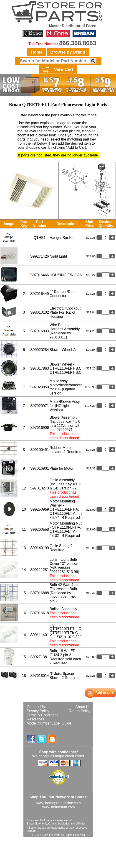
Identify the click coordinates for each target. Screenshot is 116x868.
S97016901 (40, 468)
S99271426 (40, 256)
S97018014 (40, 676)
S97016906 (40, 428)
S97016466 (40, 275)
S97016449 (40, 294)
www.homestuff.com (59, 807)
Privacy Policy (38, 711)
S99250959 (40, 509)
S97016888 (40, 593)
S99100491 (40, 450)
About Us (83, 707)
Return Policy (79, 711)
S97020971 (40, 406)
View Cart (57, 70)
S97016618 (40, 613)
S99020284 (40, 350)
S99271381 (40, 657)
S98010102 (40, 312)
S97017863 (40, 368)
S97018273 (40, 488)
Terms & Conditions (43, 715)
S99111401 (40, 635)
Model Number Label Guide (49, 723)
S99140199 (40, 548)
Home (37, 52)
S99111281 (40, 570)
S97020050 (40, 387)
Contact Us (36, 707)
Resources (35, 719)
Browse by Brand (68, 52)
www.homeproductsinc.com (59, 803)
